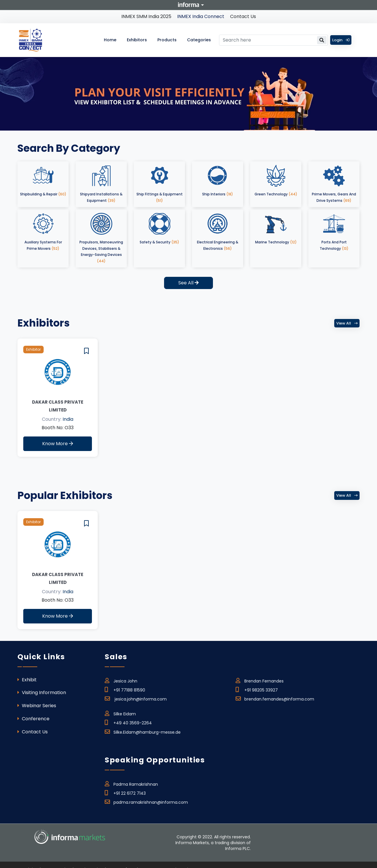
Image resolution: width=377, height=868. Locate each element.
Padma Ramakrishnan (131, 783)
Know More (58, 444)
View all (347, 323)
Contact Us (243, 16)
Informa (188, 5)
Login (341, 40)
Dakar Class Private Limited (58, 406)
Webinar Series (37, 706)
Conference (33, 719)
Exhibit (27, 680)
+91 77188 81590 (125, 689)
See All (188, 283)
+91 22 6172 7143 (125, 792)
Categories (199, 40)
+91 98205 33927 (257, 689)
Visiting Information (42, 693)
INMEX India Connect (201, 16)
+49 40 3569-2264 (128, 722)
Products (167, 40)
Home (110, 40)
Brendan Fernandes (260, 680)
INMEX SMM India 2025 (146, 16)
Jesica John (121, 680)
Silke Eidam (120, 713)
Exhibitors (137, 40)
